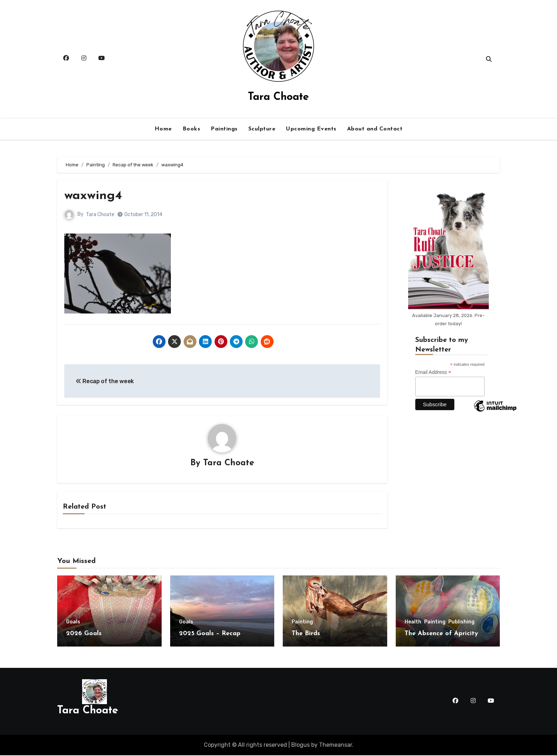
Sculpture (262, 129)
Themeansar (336, 745)
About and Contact (375, 129)
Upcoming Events (311, 129)
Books (191, 129)
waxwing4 (95, 196)
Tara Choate (278, 97)
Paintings (224, 129)
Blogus (301, 745)
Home (163, 129)
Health (413, 623)
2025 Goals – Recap (210, 634)
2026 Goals (84, 634)
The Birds (306, 634)
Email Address (433, 372)
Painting (302, 623)
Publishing (461, 623)
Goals (73, 623)
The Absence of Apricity (441, 634)
